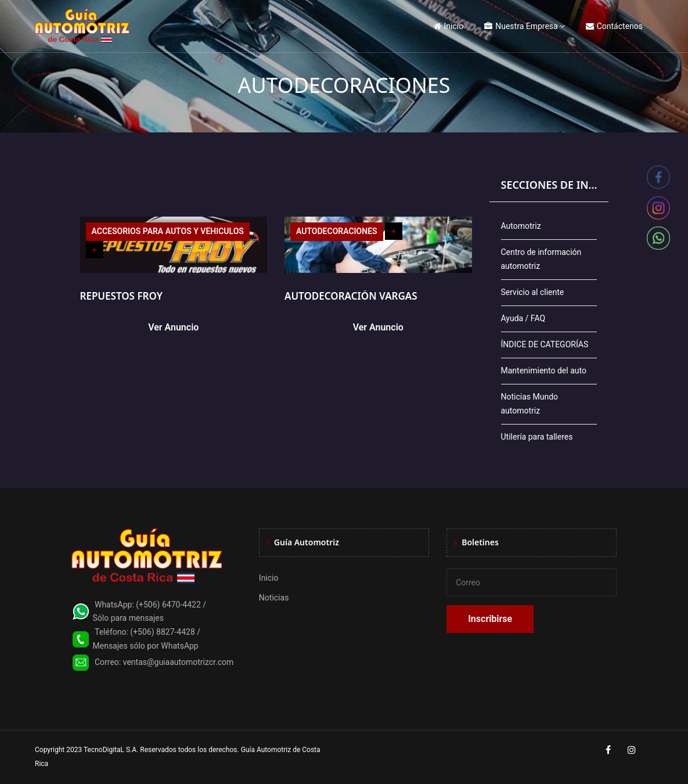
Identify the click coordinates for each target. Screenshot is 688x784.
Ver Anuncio (173, 327)
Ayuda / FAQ (523, 318)
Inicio (449, 26)
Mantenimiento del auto (544, 371)
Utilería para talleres (537, 437)
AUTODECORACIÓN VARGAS (351, 296)
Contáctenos (614, 26)
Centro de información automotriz (541, 259)
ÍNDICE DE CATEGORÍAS (545, 344)
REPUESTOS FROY (121, 296)
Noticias (274, 598)
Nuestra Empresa (521, 26)
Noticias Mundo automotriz (530, 404)
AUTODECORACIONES (337, 231)
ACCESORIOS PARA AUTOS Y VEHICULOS (168, 231)
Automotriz (521, 226)
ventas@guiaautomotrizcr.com (179, 662)
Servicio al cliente (533, 292)
